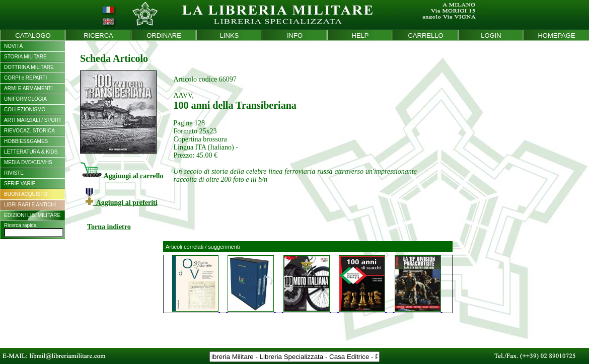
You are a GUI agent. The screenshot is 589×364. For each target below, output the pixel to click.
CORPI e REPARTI (25, 78)
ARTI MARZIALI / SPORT (33, 120)
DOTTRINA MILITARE (29, 67)
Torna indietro (109, 227)
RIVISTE (14, 173)
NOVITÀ (13, 46)
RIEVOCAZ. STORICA (29, 131)
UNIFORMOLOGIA (25, 99)
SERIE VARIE (20, 184)
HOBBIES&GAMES (26, 141)
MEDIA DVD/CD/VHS (28, 162)
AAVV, (183, 95)
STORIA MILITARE (25, 57)
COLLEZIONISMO (25, 110)
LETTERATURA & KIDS (31, 152)
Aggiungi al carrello (122, 176)
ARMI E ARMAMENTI (28, 88)
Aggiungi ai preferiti (122, 203)
